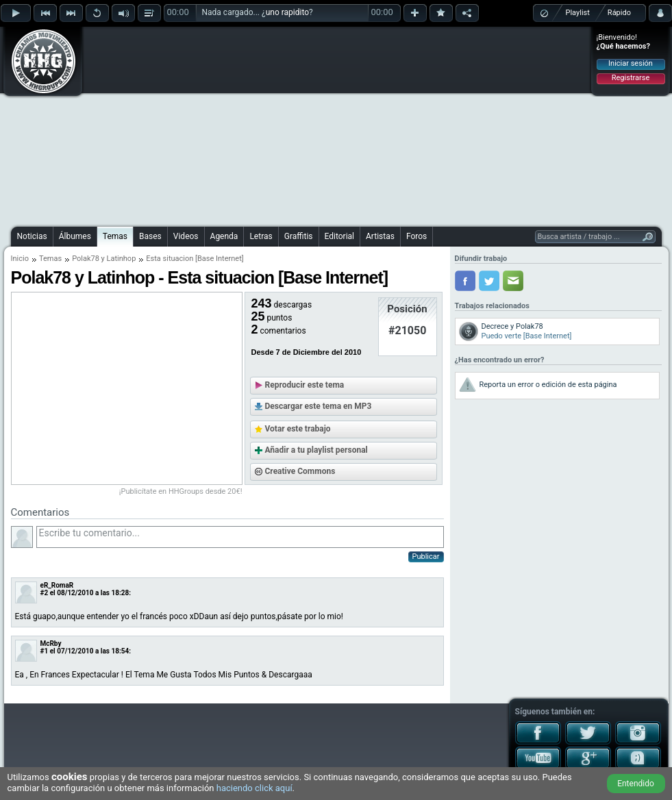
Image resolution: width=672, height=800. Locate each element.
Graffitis (299, 236)
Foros (416, 236)
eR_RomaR (57, 585)
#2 (45, 593)
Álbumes (75, 236)
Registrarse (631, 78)
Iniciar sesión (631, 63)
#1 (45, 651)
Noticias (32, 236)
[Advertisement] (307, 125)
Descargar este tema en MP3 (319, 406)
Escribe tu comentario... (240, 537)
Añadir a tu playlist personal (316, 450)
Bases (150, 236)
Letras (261, 236)
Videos (186, 236)
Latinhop (122, 259)
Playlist (578, 13)
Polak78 (86, 259)
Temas (115, 236)
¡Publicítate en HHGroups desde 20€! (181, 491)
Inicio (20, 259)
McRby (51, 643)
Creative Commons (300, 471)
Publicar (426, 557)
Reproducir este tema (305, 385)
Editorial (339, 236)
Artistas (380, 236)
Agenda (224, 236)
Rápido (619, 13)
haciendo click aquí (254, 788)
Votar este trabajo (298, 429)
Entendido (636, 784)
